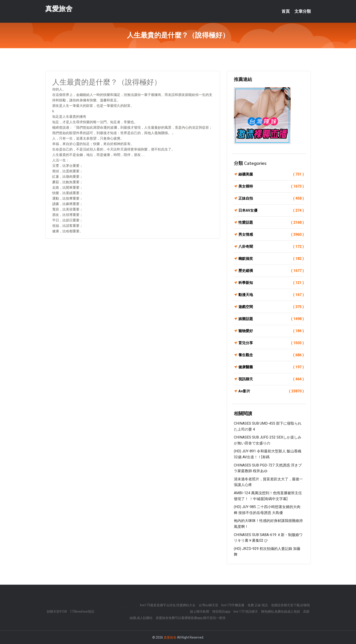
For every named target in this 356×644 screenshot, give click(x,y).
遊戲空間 (271, 307)
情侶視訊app (221, 611)
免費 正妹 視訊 (258, 605)
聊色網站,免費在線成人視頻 (281, 611)
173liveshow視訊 (82, 611)
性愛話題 (271, 223)
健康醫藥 (271, 367)
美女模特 (271, 186)
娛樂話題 (271, 319)
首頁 (286, 11)
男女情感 (271, 235)
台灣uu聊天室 (208, 605)
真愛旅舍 (59, 9)
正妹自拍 (271, 198)
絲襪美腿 (271, 174)
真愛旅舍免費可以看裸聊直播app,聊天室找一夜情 (191, 618)
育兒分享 (271, 343)
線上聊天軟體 (200, 611)
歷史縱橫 (271, 271)
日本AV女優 (271, 210)
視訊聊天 (271, 379)
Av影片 (271, 391)
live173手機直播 (233, 605)
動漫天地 (271, 295)
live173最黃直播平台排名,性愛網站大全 (168, 605)
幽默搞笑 (271, 259)
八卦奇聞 (271, 247)
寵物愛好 (271, 331)
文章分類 (303, 11)
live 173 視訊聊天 (246, 611)
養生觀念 (271, 355)
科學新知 (271, 283)
